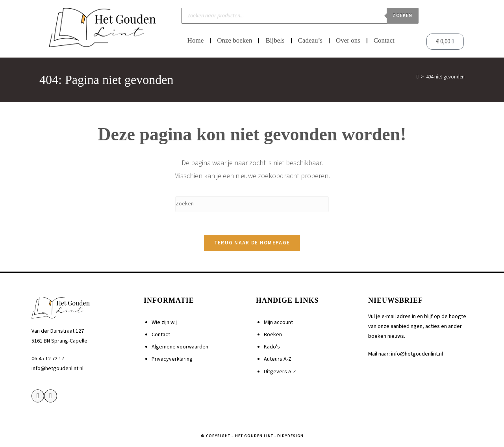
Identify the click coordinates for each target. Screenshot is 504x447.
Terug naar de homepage (252, 244)
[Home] (418, 77)
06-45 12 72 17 (48, 360)
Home (196, 40)
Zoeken (402, 16)
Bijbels (275, 40)
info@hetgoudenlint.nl (57, 370)
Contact (384, 40)
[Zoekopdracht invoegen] (252, 204)
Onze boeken (234, 40)
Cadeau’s (310, 40)
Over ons (348, 40)
